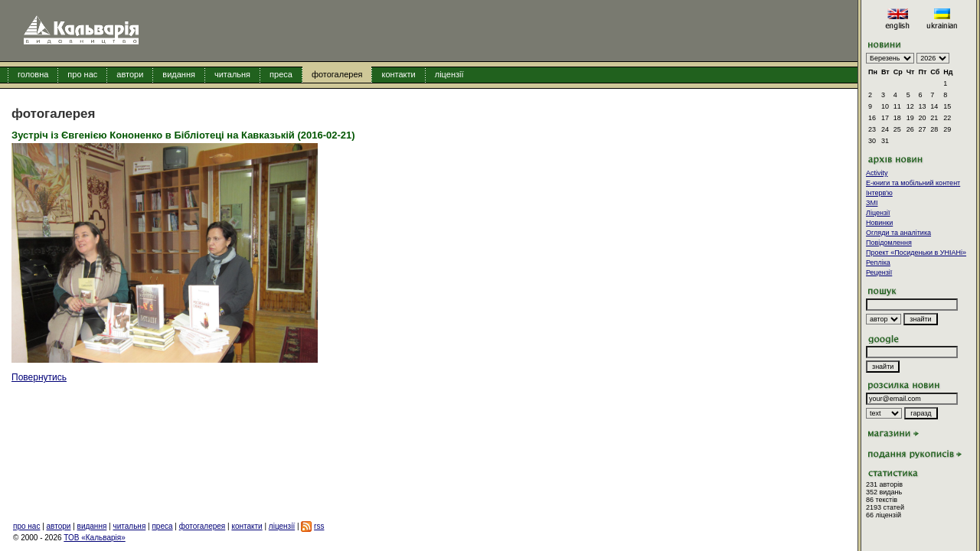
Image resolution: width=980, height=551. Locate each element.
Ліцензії (878, 213)
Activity (877, 173)
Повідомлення (889, 243)
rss (319, 526)
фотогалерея (337, 74)
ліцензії (449, 74)
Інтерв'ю (879, 193)
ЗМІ (872, 203)
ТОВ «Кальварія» (94, 538)
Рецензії (879, 272)
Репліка (878, 262)
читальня (232, 74)
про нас (82, 74)
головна (33, 74)
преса (281, 74)
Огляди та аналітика (898, 233)
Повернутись (39, 377)
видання (179, 74)
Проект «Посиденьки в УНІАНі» (916, 253)
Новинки (879, 223)
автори (130, 74)
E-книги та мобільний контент (913, 183)
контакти (398, 74)
